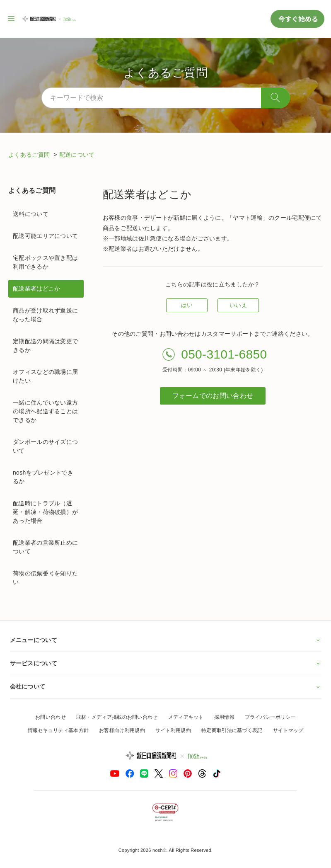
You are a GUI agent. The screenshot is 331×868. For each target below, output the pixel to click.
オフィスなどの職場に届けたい (45, 376)
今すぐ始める (297, 19)
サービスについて (166, 663)
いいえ (238, 305)
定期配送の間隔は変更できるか (45, 346)
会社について (166, 686)
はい (187, 305)
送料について (31, 214)
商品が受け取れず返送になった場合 (45, 315)
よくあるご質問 (30, 155)
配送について (77, 155)
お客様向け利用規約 (122, 730)
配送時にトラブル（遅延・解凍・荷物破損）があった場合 (45, 512)
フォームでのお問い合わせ (213, 396)
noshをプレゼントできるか (43, 477)
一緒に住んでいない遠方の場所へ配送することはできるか (45, 411)
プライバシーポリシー (270, 717)
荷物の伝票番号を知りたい (45, 578)
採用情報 (224, 717)
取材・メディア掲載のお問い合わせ (117, 717)
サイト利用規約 (173, 730)
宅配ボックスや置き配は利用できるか (45, 262)
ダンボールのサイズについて (45, 446)
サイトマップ (288, 730)
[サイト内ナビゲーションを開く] (12, 19)
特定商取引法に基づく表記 (232, 730)
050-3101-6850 (224, 354)
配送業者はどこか (36, 289)
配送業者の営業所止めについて (45, 547)
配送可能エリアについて (45, 236)
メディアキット (186, 717)
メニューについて (166, 640)
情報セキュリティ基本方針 (58, 730)
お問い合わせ (51, 717)
